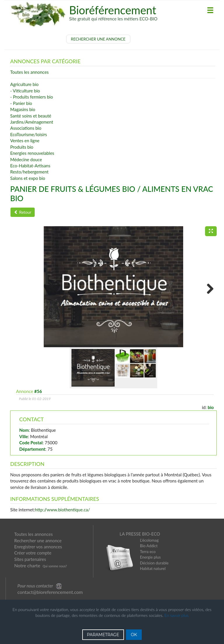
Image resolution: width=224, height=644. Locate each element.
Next (208, 288)
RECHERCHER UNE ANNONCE (98, 39)
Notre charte (27, 565)
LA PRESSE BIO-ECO (140, 534)
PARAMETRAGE (103, 635)
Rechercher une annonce (38, 541)
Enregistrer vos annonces (38, 547)
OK (134, 635)
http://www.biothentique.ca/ (63, 510)
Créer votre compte (33, 553)
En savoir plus (177, 615)
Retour (23, 212)
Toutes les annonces (34, 534)
